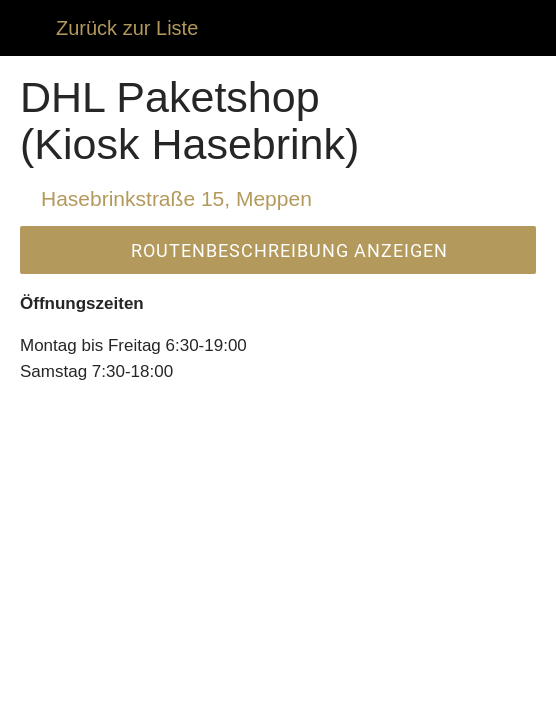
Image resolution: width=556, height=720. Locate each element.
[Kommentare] (103, 696)
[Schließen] (28, 28)
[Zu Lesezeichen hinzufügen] (453, 696)
